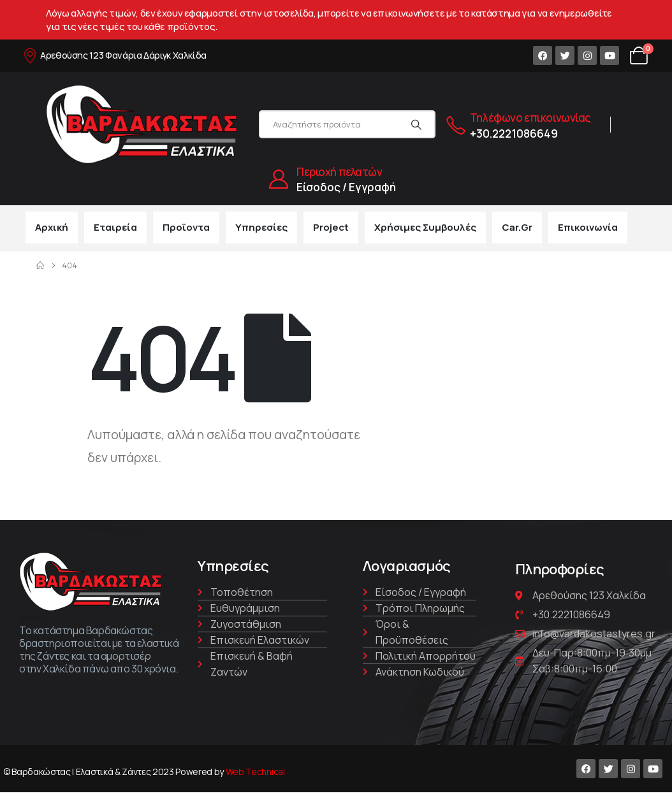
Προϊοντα (186, 227)
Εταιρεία (115, 227)
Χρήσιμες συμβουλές (425, 227)
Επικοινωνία (588, 227)
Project (331, 227)
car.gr (517, 227)
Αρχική (52, 227)
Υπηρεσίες (261, 227)
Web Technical (255, 772)
